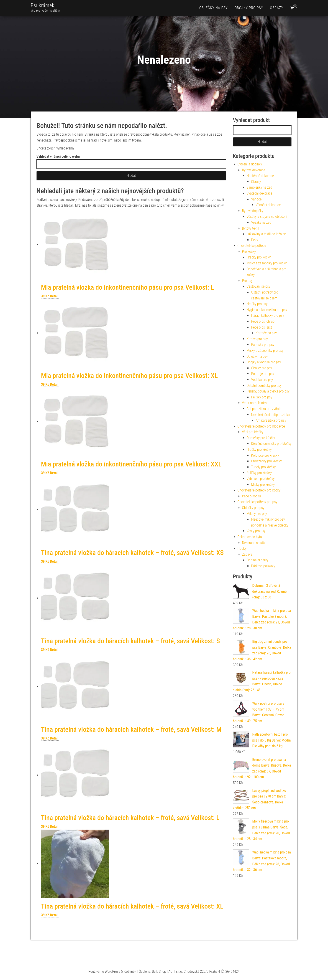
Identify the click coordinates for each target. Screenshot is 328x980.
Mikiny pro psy (257, 514)
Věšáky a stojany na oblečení (267, 217)
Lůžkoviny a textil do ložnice (266, 234)
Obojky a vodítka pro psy (264, 362)
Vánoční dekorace (268, 205)
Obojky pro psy (249, 8)
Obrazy (277, 8)
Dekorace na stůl (254, 543)
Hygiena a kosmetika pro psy (267, 310)
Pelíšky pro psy (262, 397)
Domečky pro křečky (261, 438)
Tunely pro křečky (264, 467)
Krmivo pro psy (257, 339)
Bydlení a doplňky (250, 164)
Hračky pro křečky (259, 449)
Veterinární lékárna (255, 403)
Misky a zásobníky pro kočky (267, 263)
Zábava (247, 554)
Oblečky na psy (214, 8)
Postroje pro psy (263, 374)
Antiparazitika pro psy (271, 420)
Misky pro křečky (263, 485)
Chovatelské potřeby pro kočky (259, 490)
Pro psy (247, 281)
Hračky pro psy (257, 304)
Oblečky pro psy (253, 508)
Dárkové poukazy (263, 566)
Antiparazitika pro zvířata (264, 409)
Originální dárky (258, 560)
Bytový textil (251, 228)
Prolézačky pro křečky (266, 461)
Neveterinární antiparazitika (270, 415)
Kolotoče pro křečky (265, 455)
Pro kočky (249, 252)
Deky (255, 240)
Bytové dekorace (254, 170)
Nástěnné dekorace (260, 176)
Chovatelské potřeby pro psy (258, 502)
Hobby (242, 548)
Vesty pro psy (256, 531)
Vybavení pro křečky (261, 479)
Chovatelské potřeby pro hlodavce (261, 426)
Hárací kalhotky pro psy (268, 315)
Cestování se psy (259, 286)
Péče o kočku (251, 496)
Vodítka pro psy (262, 380)
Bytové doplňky (253, 211)
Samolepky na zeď (260, 187)
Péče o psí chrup (263, 321)
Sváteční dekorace (260, 193)
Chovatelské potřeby (252, 246)
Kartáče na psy (266, 333)
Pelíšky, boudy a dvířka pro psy (268, 391)
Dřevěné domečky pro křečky (271, 444)
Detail (54, 296)
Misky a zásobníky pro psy (265, 351)
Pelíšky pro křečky (259, 473)
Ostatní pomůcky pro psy (264, 386)
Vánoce (256, 199)
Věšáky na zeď (261, 222)
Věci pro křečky (253, 432)
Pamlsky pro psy (263, 345)
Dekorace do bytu (250, 537)
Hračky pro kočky (259, 257)
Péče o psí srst (262, 327)
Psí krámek (43, 5)
